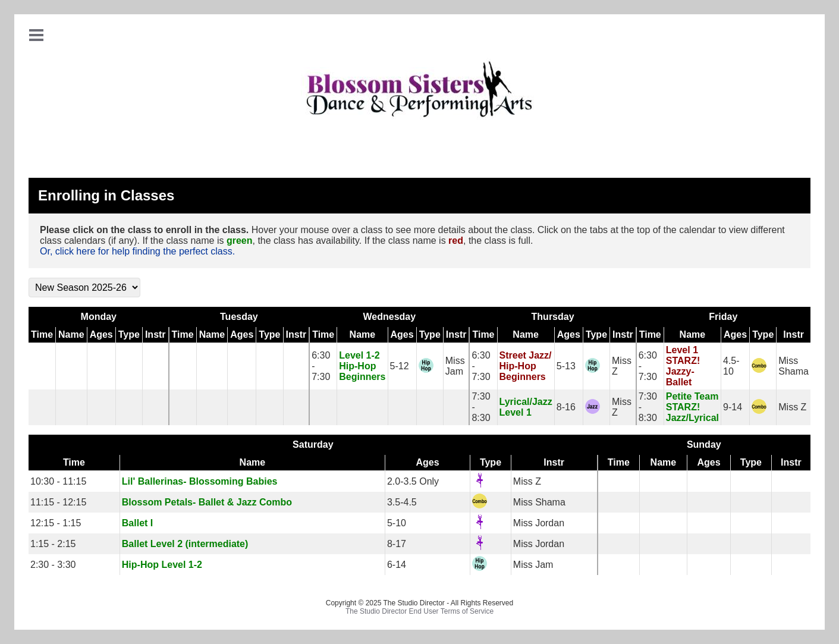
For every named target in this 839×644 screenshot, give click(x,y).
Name (71, 334)
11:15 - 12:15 (58, 502)
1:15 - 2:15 (53, 544)
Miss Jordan (539, 523)
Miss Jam (455, 366)
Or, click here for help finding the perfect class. (137, 251)
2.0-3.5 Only (413, 481)
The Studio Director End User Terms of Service (419, 611)
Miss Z (792, 407)
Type (129, 334)
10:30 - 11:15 (58, 481)
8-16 (566, 407)
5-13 (566, 366)
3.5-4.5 (402, 502)
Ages (101, 334)
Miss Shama (794, 366)
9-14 (733, 407)
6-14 (397, 565)
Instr (155, 334)
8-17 (397, 544)
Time (42, 334)
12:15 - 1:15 (56, 523)
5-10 (397, 523)
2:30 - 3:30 (53, 565)
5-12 (400, 366)
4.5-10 (731, 366)
